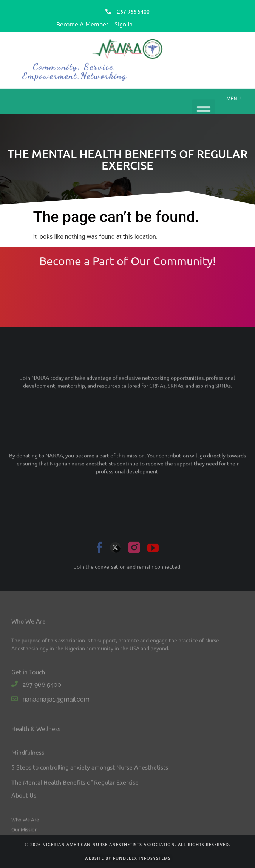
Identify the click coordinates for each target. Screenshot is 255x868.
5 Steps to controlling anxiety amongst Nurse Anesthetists (90, 795)
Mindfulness (28, 780)
